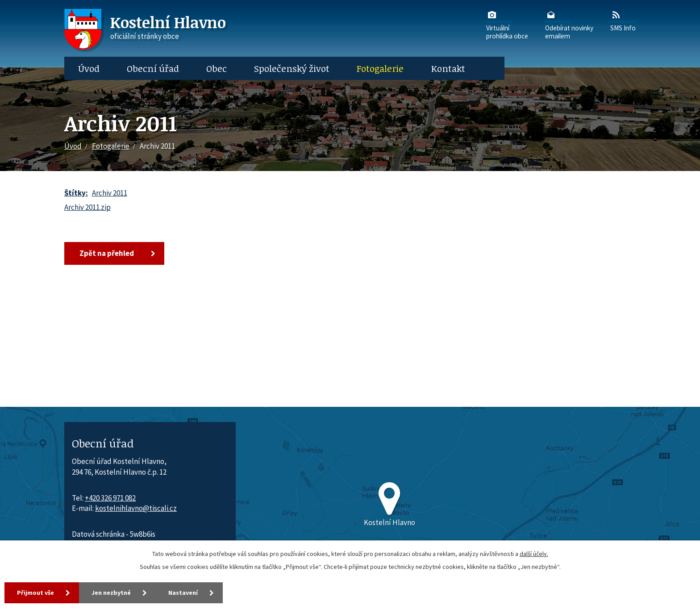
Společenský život (292, 68)
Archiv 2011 (110, 193)
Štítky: (76, 193)
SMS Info (623, 21)
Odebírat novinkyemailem (569, 25)
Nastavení (183, 593)
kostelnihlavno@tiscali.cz (136, 508)
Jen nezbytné (111, 593)
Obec (217, 68)
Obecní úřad (153, 68)
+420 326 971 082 (110, 498)
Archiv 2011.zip (87, 207)
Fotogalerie (380, 68)
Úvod (89, 68)
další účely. (534, 554)
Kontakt (448, 68)
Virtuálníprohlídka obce (507, 25)
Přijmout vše (35, 593)
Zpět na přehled (107, 253)
